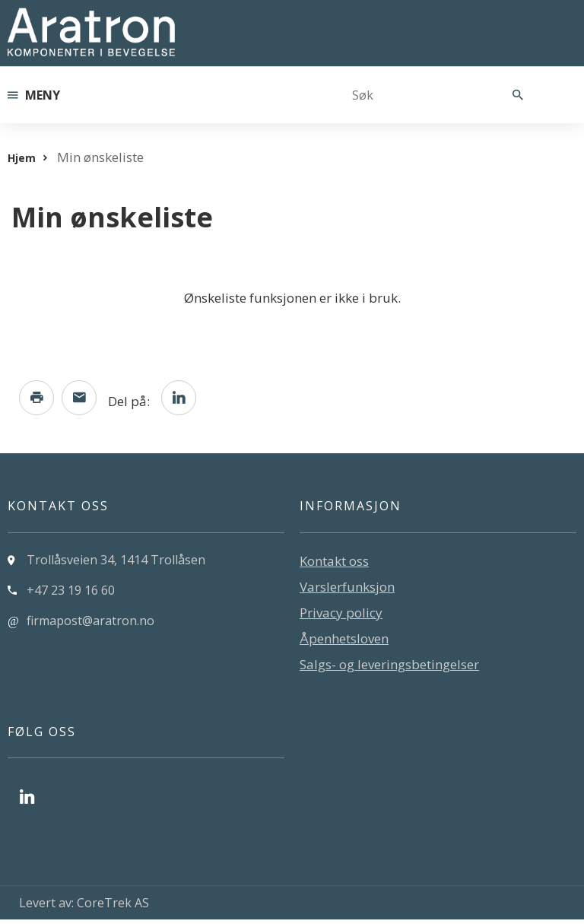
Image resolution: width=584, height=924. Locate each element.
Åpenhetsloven (344, 643)
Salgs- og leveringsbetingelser (389, 669)
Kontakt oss (334, 565)
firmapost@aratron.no (90, 625)
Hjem (22, 158)
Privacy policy (341, 617)
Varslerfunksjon (347, 591)
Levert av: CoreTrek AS (84, 907)
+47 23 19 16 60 (71, 595)
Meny (34, 95)
